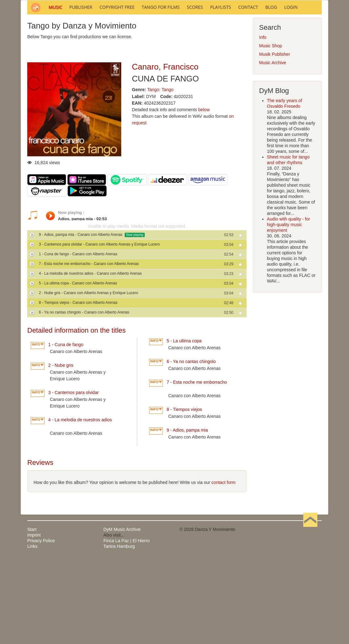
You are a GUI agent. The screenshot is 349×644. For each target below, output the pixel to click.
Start (32, 614)
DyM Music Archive (122, 614)
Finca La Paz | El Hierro (127, 625)
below (204, 194)
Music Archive (273, 147)
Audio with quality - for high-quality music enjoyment (289, 309)
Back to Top (310, 614)
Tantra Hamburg (119, 631)
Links (32, 631)
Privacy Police (41, 625)
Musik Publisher (275, 139)
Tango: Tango (160, 174)
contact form (224, 567)
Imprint (34, 620)
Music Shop (271, 130)
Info (263, 122)
